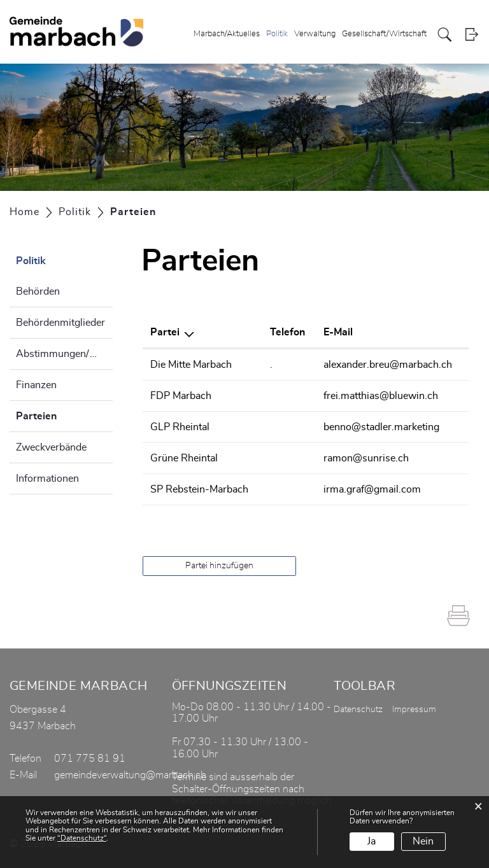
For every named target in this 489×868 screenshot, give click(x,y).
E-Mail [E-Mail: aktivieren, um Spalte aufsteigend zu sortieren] (338, 332)
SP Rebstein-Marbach (199, 489)
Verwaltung (315, 34)
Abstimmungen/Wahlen (64, 354)
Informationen (47, 479)
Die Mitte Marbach (191, 365)
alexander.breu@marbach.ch (388, 365)
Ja (372, 841)
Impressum (414, 710)
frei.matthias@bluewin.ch (381, 396)
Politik (277, 34)
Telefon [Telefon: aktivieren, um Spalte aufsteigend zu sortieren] (287, 332)
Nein (423, 841)
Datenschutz (358, 710)
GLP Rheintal (180, 427)
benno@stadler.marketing (381, 427)
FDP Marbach (181, 396)
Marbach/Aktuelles (227, 34)
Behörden (38, 291)
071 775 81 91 (90, 759)
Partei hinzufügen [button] (219, 566)
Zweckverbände (51, 447)
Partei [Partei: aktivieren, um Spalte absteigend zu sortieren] (165, 332)
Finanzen (36, 385)
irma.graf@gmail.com (372, 489)
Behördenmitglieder (60, 323)
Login (471, 35)
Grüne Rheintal (184, 458)
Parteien (64, 414)
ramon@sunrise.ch (366, 458)
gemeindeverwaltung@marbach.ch (130, 775)
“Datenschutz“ (82, 838)
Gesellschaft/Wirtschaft (384, 34)
